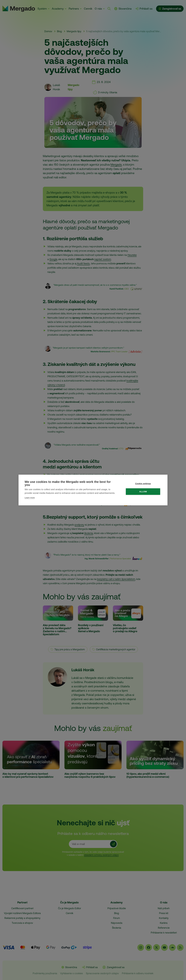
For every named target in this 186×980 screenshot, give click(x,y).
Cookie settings (143, 484)
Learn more (30, 498)
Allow (143, 492)
